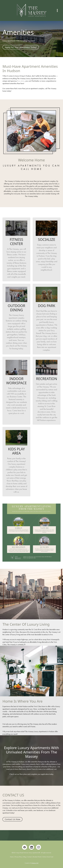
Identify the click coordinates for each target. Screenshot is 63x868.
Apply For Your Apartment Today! (21, 47)
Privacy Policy (18, 857)
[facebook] (24, 847)
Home (12, 857)
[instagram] (38, 847)
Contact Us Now (12, 819)
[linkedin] (31, 847)
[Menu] (57, 10)
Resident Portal (37, 857)
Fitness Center (16, 242)
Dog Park (47, 306)
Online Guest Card (48, 857)
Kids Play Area (16, 451)
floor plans (21, 81)
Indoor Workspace (16, 381)
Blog (25, 857)
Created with (32, 863)
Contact (29, 857)
